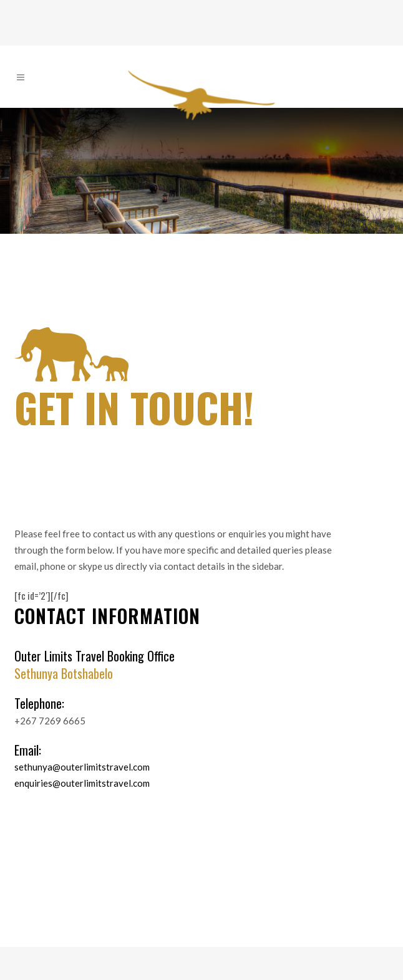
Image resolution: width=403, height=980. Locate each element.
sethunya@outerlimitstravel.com (82, 767)
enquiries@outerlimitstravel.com (82, 783)
